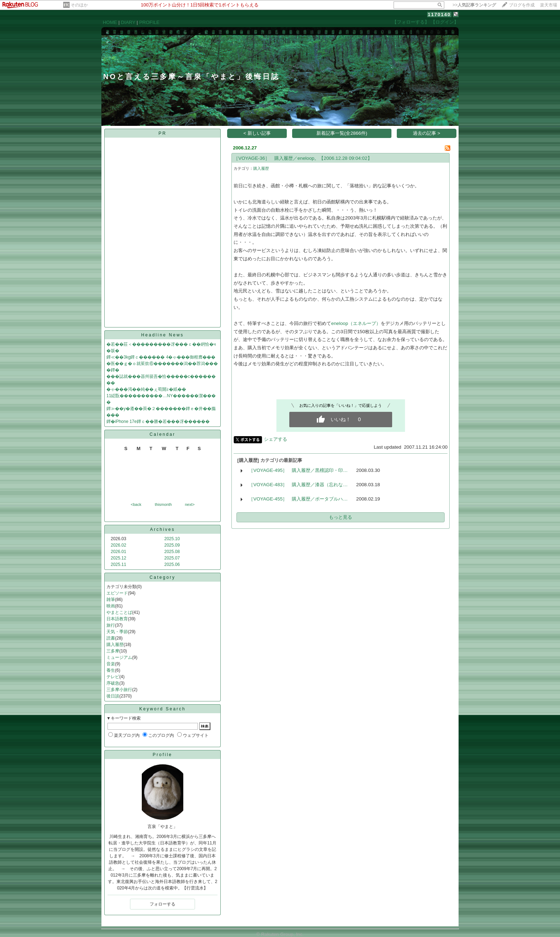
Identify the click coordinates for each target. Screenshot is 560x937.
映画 (111, 606)
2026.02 (118, 545)
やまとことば (119, 612)
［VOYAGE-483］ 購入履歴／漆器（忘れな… (298, 485)
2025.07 (172, 558)
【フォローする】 (411, 22)
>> (474, 5)
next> (190, 504)
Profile (162, 755)
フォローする (162, 904)
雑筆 (111, 600)
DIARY (128, 22)
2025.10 (172, 539)
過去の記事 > (427, 133)
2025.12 (118, 558)
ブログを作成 (522, 5)
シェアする (276, 439)
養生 (111, 670)
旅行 (111, 625)
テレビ (113, 677)
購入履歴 (115, 645)
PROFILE (149, 22)
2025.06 (172, 564)
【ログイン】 (445, 22)
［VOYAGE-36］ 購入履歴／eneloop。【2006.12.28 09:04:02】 (303, 158)
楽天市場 (549, 5)
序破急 (113, 683)
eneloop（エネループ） (356, 323)
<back (136, 504)
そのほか (79, 5)
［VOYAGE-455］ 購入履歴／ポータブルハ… (298, 499)
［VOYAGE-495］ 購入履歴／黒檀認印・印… (298, 470)
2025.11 (118, 564)
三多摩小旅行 (119, 690)
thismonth (163, 504)
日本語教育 (117, 619)
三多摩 (113, 651)
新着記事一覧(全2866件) (342, 133)
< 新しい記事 (257, 133)
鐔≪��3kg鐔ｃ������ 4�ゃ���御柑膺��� (161, 357)
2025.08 (172, 552)
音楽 (111, 664)
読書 (111, 638)
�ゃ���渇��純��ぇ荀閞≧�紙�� (146, 389)
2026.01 (118, 552)
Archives (162, 529)
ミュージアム (119, 657)
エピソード (117, 593)
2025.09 (172, 545)
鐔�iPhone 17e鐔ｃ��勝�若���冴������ (158, 421)
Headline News (162, 335)
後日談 (113, 696)
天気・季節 (117, 632)
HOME (110, 22)
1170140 (439, 14)
